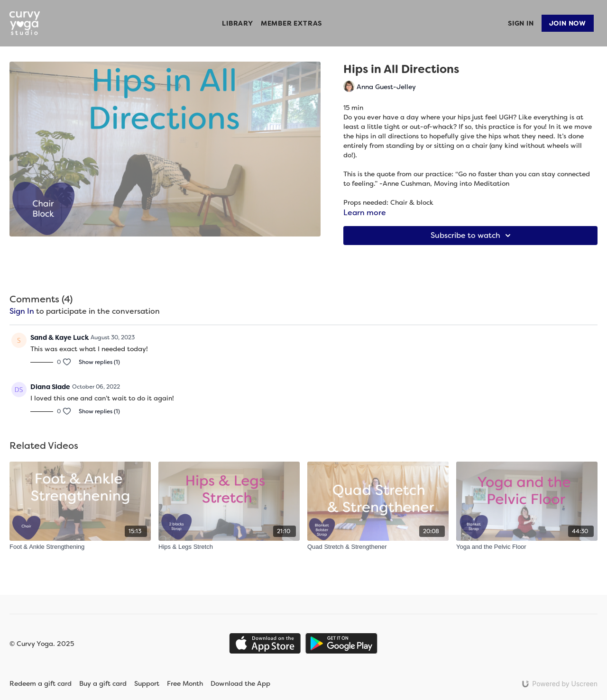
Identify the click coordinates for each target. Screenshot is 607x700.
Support (147, 683)
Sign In (521, 23)
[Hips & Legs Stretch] (229, 547)
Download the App (247, 683)
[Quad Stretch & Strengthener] (378, 547)
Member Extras (291, 23)
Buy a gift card (103, 683)
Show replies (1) (99, 362)
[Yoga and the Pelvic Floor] (527, 547)
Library (238, 23)
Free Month (185, 683)
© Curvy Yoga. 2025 (42, 644)
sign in (22, 311)
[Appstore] (265, 643)
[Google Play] (341, 643)
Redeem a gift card (41, 683)
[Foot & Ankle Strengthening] (80, 547)
